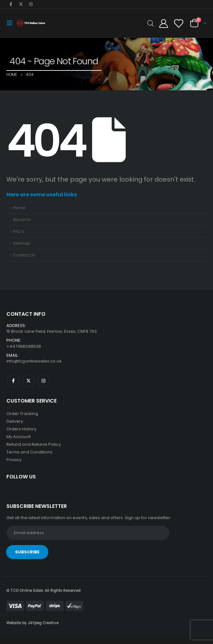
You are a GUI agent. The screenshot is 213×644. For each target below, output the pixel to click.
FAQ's (18, 231)
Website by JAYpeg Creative (32, 623)
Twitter (28, 381)
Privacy (14, 460)
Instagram (43, 381)
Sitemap (22, 243)
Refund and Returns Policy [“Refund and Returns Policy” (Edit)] (34, 444)
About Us (22, 220)
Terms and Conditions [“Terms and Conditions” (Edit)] (29, 452)
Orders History (21, 429)
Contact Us (24, 255)
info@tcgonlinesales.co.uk (34, 361)
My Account (19, 437)
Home (19, 208)
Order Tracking (22, 414)
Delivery (15, 421)
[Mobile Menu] (12, 23)
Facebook (13, 381)
